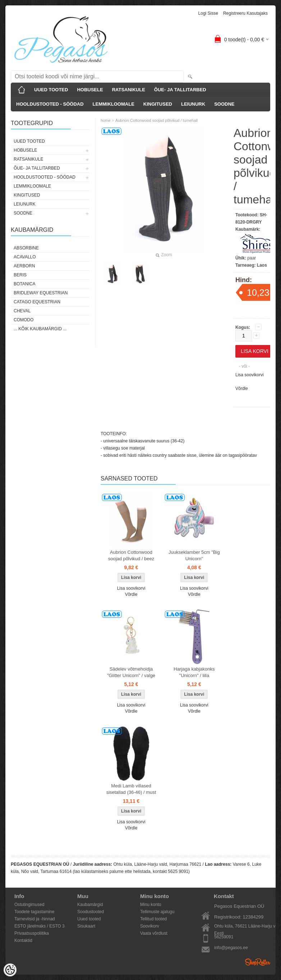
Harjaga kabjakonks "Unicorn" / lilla (194, 672)
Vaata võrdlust (154, 933)
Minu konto (151, 905)
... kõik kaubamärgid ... (40, 329)
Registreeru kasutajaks (245, 13)
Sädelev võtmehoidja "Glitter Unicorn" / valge (131, 672)
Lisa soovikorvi (250, 375)
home (106, 120)
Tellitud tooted (153, 919)
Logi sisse (208, 13)
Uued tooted (89, 919)
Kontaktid (23, 940)
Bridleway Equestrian (41, 293)
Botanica (24, 284)
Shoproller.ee (258, 962)
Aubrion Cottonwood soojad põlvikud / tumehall (156, 120)
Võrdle (242, 388)
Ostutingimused (29, 905)
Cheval (22, 311)
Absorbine (26, 248)
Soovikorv (150, 926)
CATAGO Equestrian (37, 302)
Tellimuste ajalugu (157, 912)
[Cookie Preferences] (10, 970)
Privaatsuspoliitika (32, 933)
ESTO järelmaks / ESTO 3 (40, 926)
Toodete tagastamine (34, 912)
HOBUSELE (90, 90)
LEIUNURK (193, 104)
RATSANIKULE (129, 90)
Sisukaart (86, 926)
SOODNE (224, 104)
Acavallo (25, 257)
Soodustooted (91, 912)
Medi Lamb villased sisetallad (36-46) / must (131, 789)
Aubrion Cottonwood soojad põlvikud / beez (131, 555)
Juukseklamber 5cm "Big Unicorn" (194, 555)
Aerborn (24, 266)
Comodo (24, 320)
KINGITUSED (158, 104)
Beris (20, 275)
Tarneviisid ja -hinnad (35, 919)
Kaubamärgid (90, 905)
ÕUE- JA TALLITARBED (180, 90)
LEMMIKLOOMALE (114, 104)
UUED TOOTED (51, 90)
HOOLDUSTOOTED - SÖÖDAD (50, 104)
